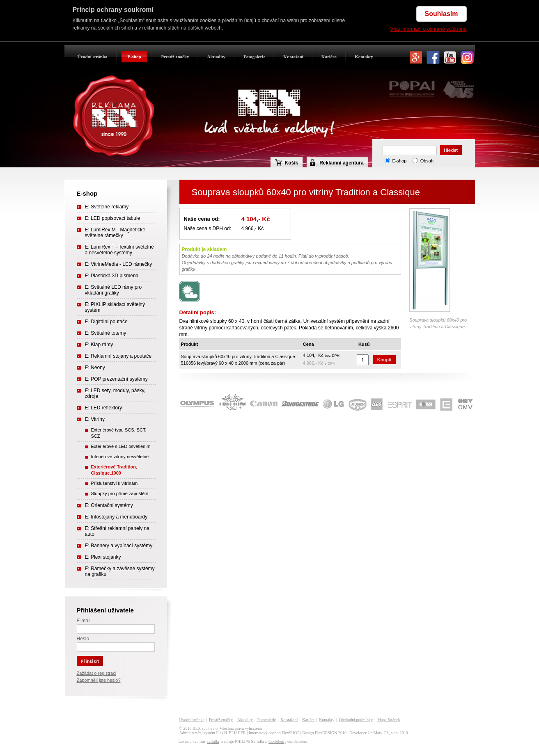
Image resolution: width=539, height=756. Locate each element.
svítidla (213, 741)
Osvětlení (276, 741)
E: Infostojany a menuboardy (116, 517)
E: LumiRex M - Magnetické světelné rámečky (115, 233)
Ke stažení (293, 57)
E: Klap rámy (99, 345)
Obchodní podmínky (356, 720)
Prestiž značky (175, 57)
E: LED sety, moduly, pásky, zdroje (115, 393)
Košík (287, 162)
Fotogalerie (254, 57)
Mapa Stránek (389, 720)
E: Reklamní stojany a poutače (118, 356)
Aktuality (217, 57)
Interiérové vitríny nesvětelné (120, 457)
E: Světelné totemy (106, 333)
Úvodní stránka (93, 57)
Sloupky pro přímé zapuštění (120, 493)
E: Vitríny (95, 419)
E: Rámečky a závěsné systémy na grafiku (120, 571)
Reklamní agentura (341, 163)
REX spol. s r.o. (205, 728)
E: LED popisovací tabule (113, 218)
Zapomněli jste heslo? (99, 680)
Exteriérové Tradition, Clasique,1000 (114, 470)
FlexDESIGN (326, 733)
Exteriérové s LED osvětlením (121, 446)
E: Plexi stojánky (103, 557)
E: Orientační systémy (109, 505)
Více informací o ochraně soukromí (428, 29)
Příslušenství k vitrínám (115, 483)
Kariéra (329, 57)
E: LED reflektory (104, 408)
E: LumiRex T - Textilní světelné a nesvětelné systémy (119, 250)
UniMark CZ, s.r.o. (383, 733)
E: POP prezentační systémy (116, 379)
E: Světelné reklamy (107, 207)
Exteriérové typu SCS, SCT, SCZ (119, 433)
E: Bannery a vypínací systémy (119, 546)
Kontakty (364, 57)
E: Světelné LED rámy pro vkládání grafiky (114, 290)
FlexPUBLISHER (231, 733)
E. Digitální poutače (106, 322)
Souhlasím (442, 14)
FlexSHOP (290, 733)
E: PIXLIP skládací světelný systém (115, 307)
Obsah (427, 161)
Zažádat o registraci (97, 673)
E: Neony (95, 368)
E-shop (134, 57)
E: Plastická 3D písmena (112, 276)
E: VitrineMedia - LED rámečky (119, 264)
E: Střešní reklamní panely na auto (117, 531)
